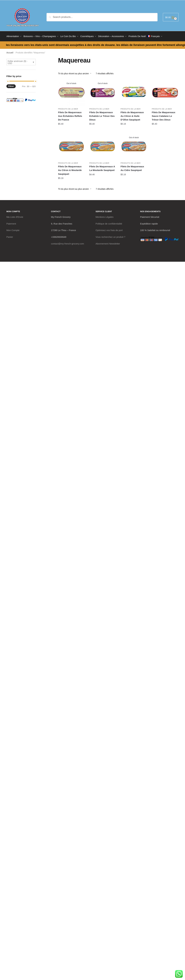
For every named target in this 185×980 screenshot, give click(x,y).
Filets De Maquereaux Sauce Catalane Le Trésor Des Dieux (163, 115)
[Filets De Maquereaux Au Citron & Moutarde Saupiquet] (71, 146)
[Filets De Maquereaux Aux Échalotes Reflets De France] (71, 92)
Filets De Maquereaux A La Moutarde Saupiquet (102, 167)
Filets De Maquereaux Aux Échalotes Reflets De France (70, 115)
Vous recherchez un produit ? (110, 236)
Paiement (11, 223)
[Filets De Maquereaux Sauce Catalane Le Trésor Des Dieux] (165, 92)
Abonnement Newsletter (108, 243)
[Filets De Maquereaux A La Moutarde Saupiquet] (103, 146)
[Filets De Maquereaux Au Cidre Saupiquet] (134, 146)
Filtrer (11, 85)
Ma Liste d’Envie (15, 216)
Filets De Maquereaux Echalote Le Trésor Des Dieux (102, 115)
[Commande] (76, 72)
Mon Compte (13, 229)
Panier (10, 236)
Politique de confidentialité (109, 223)
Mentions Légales (105, 216)
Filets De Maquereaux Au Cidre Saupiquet (132, 167)
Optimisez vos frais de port (109, 229)
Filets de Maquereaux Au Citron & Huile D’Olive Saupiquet (132, 115)
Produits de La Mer (68, 108)
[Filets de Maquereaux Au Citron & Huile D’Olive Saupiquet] (134, 92)
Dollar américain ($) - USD (18, 61)
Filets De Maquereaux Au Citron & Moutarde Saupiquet (70, 169)
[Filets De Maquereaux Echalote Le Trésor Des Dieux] (103, 92)
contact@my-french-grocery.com (67, 243)
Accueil (10, 52)
